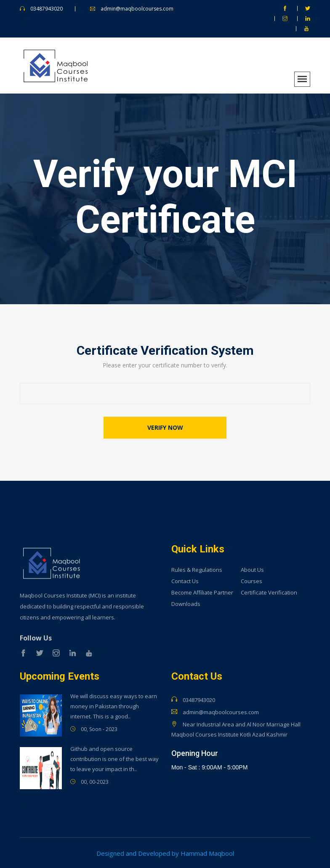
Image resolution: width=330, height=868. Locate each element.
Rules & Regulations (197, 569)
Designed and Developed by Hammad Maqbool (165, 852)
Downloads (186, 603)
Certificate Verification (269, 592)
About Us (252, 569)
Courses (251, 580)
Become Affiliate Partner (202, 592)
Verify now (165, 427)
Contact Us (185, 580)
